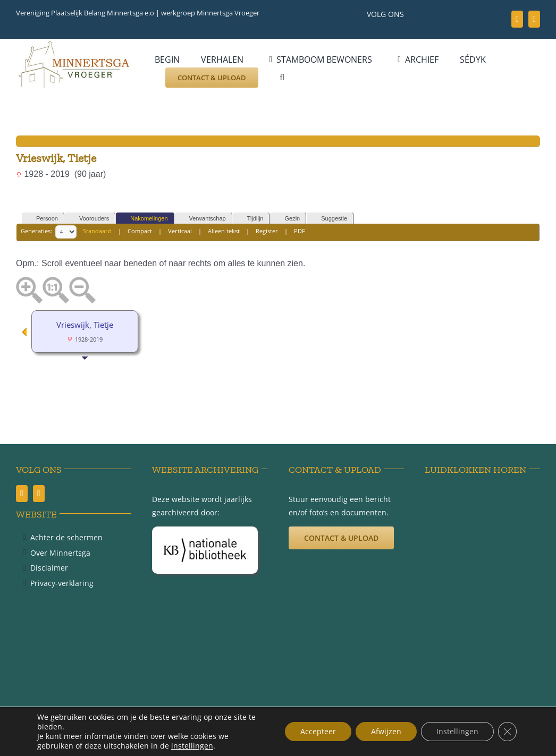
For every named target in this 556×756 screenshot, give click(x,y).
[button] (282, 78)
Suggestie (329, 219)
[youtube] (534, 19)
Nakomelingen (144, 219)
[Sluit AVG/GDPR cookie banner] (507, 732)
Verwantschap (203, 219)
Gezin (287, 219)
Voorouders (89, 219)
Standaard (97, 231)
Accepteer (315, 731)
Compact (140, 231)
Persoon (42, 219)
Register (267, 231)
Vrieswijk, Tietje (85, 325)
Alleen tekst (224, 231)
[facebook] (517, 19)
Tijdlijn (251, 219)
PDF (300, 231)
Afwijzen (384, 731)
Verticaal (180, 231)
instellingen (192, 746)
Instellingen (456, 731)
